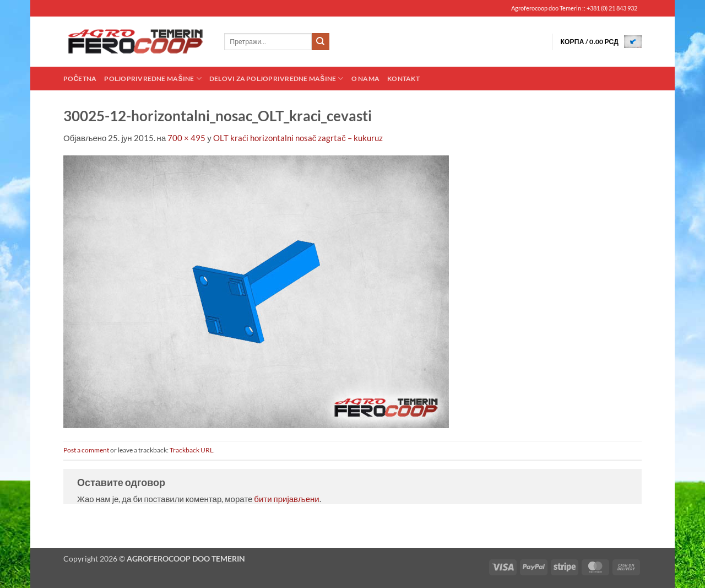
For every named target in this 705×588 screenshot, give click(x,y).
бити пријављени (286, 499)
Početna (80, 79)
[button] (601, 42)
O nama (365, 79)
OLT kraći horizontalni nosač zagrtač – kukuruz (298, 138)
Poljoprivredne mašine (153, 79)
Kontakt (403, 79)
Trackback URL (191, 450)
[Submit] (321, 42)
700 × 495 (186, 138)
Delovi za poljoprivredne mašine (276, 79)
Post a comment (86, 450)
